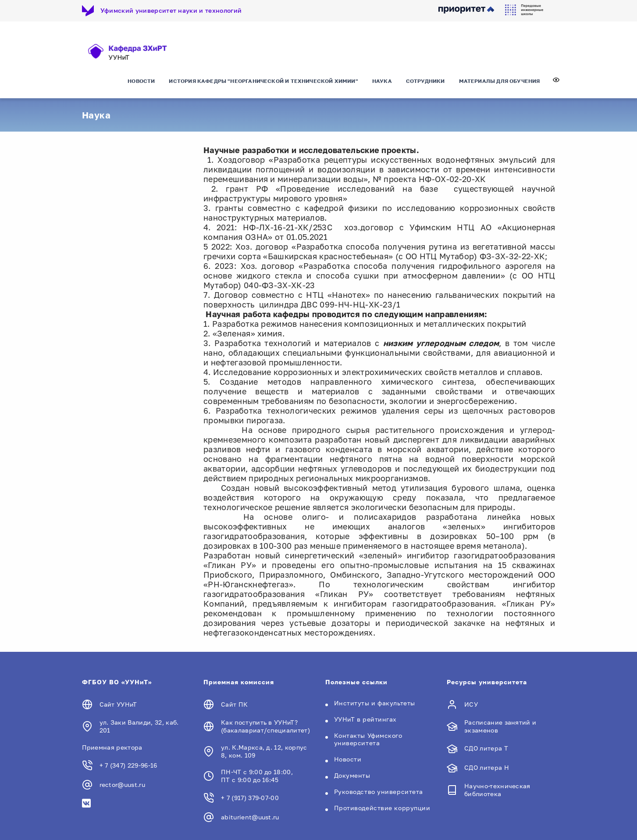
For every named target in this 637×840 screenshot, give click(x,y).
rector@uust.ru (122, 785)
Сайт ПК (234, 704)
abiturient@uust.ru (250, 817)
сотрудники (425, 81)
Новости (141, 81)
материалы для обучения (500, 81)
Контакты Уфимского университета (368, 739)
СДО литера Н (487, 767)
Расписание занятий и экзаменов (500, 726)
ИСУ (471, 704)
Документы (352, 775)
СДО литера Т (486, 748)
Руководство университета (379, 792)
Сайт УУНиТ (118, 704)
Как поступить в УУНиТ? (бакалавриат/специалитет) (265, 726)
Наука (382, 81)
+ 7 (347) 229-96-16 (128, 765)
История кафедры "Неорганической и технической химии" (263, 81)
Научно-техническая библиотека (497, 790)
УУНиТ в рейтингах (366, 719)
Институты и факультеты (375, 703)
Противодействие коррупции (382, 808)
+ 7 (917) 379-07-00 (250, 798)
